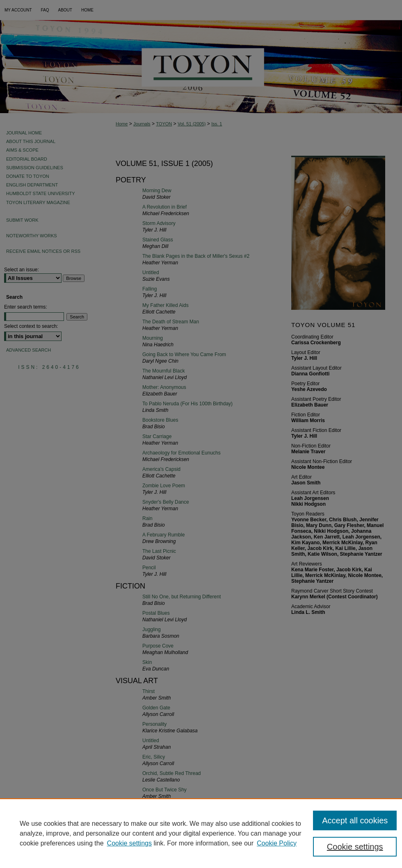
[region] (201, 833)
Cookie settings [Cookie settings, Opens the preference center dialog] (355, 847)
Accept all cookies (355, 820)
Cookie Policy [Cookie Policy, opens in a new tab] (277, 843)
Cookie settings (129, 843)
